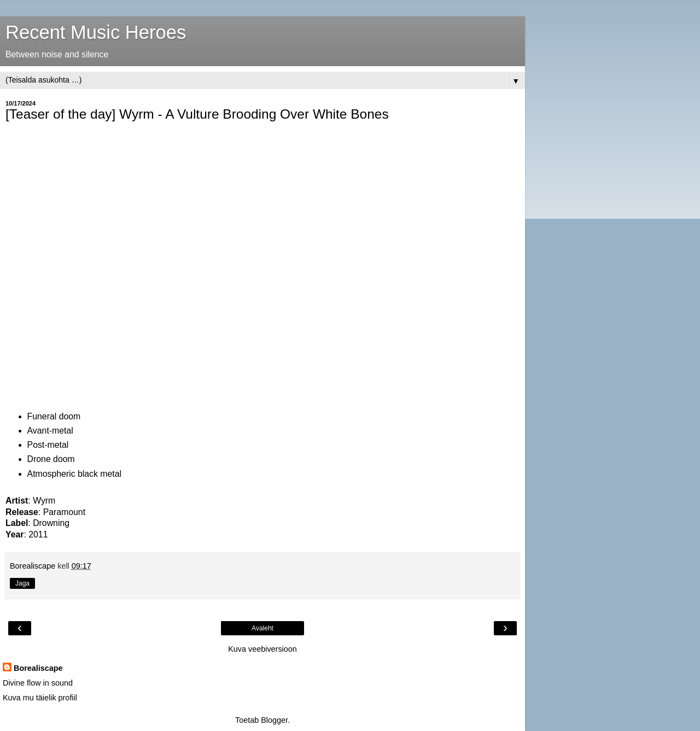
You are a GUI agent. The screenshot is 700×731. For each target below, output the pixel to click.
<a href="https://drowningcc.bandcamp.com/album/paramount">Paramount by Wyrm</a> (101, 264)
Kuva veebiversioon (262, 649)
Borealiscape (38, 668)
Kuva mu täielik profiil (40, 698)
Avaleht (262, 628)
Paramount (64, 512)
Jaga (22, 583)
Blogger (274, 720)
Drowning (51, 523)
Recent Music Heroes (96, 32)
